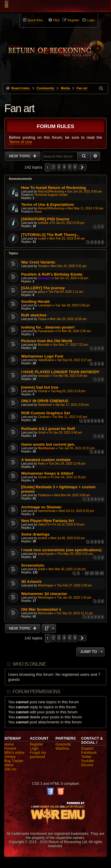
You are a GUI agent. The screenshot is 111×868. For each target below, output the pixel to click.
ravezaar (44, 376)
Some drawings (35, 534)
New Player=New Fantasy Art (47, 521)
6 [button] (75, 167)
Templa (43, 266)
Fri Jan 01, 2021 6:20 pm (68, 223)
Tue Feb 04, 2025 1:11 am (66, 292)
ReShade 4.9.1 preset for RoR (48, 429)
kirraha (42, 538)
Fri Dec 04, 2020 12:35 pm (68, 477)
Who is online (29, 664)
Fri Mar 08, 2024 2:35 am (74, 331)
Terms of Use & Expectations (48, 205)
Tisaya (42, 319)
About (9, 765)
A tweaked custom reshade (46, 460)
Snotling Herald (35, 302)
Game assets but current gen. (48, 444)
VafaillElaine (46, 360)
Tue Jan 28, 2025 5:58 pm (73, 305)
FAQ (56, 20)
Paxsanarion (46, 331)
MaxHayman (46, 448)
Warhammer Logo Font (42, 356)
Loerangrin (45, 305)
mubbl (42, 239)
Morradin (44, 345)
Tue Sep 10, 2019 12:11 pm (75, 613)
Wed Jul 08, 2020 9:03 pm (68, 538)
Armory (10, 757)
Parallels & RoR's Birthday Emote (52, 274)
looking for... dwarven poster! (48, 327)
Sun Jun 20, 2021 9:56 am (85, 191)
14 (102, 573)
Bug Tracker (14, 761)
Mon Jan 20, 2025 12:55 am (68, 319)
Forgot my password (38, 755)
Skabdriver (45, 405)
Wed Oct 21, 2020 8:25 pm (76, 511)
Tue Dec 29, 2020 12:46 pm (67, 464)
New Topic (20, 156)
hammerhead (47, 511)
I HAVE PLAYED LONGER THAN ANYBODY (60, 372)
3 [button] (59, 167)
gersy (41, 292)
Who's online (14, 753)
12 (92, 573)
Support (87, 749)
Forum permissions (37, 692)
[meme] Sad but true (40, 387)
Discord (87, 765)
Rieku (42, 464)
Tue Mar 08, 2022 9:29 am (70, 376)
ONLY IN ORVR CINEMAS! (45, 401)
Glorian (43, 477)
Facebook (89, 753)
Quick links (35, 20)
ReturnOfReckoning (51, 191)
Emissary (44, 278)
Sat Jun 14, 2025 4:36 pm (71, 278)
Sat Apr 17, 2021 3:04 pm (72, 405)
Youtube (88, 761)
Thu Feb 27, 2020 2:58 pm (74, 585)
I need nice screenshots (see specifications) (61, 550)
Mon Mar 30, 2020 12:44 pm (67, 569)
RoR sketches (34, 315)
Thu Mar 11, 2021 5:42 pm (70, 417)
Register (37, 744)
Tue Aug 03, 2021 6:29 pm (68, 391)
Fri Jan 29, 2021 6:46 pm (66, 433)
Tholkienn (44, 495)
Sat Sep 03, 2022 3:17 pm (75, 360)
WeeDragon (46, 585)
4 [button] (64, 167)
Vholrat (43, 391)
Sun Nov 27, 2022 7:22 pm (71, 345)
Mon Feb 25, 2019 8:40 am (67, 239)
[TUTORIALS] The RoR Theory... (50, 235)
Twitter (86, 757)
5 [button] (70, 167)
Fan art (19, 108)
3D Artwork (31, 582)
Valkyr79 (44, 524)
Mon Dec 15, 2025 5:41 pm (69, 266)
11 (87, 573)
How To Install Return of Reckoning (53, 188)
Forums (10, 749)
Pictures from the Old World (46, 341)
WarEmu (62, 749)
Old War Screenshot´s (41, 609)
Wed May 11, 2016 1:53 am (85, 208)
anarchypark (46, 554)
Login (34, 749)
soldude (43, 223)
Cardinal (43, 417)
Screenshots (33, 565)
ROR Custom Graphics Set (45, 413)
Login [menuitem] (91, 20)
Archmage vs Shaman (41, 507)
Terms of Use (20, 142)
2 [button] (53, 167)
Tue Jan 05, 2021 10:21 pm (77, 448)
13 (97, 573)
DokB (41, 569)
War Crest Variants (38, 262)
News (38, 212)
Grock (42, 433)
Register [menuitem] (73, 20)
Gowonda (63, 744)
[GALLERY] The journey (43, 288)
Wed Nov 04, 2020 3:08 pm (72, 495)
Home (9, 744)
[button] (83, 167)
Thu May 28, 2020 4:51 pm (75, 554)
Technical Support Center (51, 195)
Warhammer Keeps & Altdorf (47, 473)
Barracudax (45, 613)
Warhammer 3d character (44, 594)
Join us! (10, 769)
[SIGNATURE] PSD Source (45, 219)
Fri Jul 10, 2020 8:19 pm (68, 524)
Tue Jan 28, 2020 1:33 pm (74, 598)
